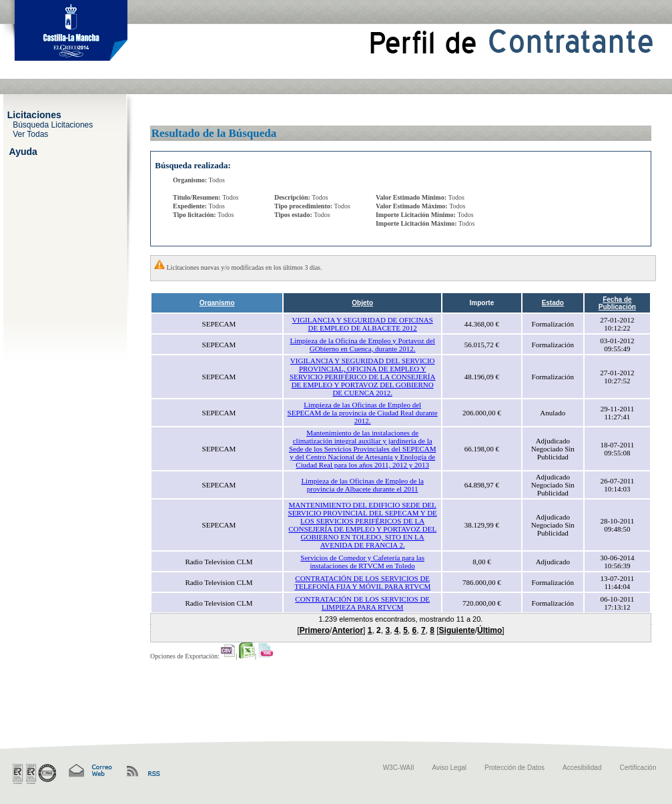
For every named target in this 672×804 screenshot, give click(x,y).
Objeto (362, 303)
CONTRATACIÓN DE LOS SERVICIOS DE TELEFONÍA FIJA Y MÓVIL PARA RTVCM (362, 582)
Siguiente (457, 630)
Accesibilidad (582, 768)
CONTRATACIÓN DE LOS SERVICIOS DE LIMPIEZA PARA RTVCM (362, 603)
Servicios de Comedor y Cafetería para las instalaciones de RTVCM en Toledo (362, 562)
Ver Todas (30, 134)
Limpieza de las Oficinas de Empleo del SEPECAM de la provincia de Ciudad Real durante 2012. (363, 413)
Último (489, 630)
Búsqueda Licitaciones (53, 124)
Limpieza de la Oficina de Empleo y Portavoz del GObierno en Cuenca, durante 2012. (362, 345)
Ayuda (23, 151)
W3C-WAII (399, 768)
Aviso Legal (450, 768)
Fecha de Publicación (617, 303)
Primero (315, 630)
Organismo (217, 303)
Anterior (347, 630)
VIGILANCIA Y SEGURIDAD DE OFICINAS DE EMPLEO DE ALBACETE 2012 (363, 324)
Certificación (638, 768)
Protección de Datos (515, 768)
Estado (553, 303)
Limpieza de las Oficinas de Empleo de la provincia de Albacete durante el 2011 (362, 485)
